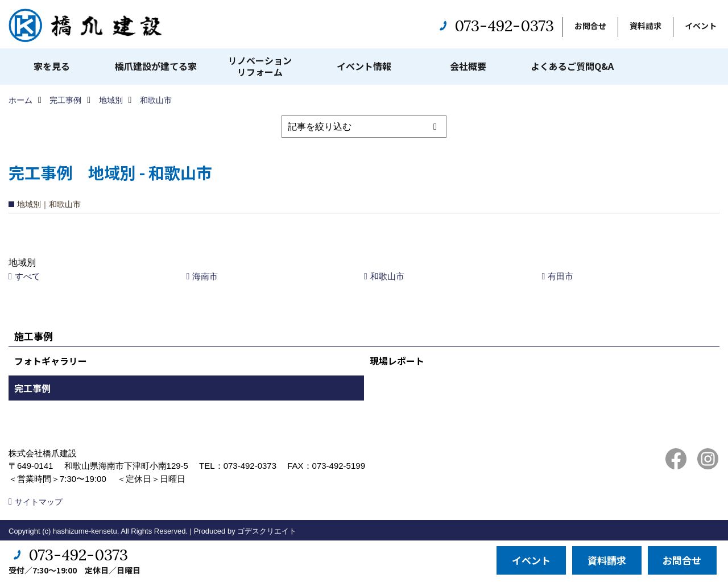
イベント (701, 26)
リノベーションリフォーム (260, 66)
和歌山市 (387, 276)
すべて (28, 276)
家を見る (52, 66)
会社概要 (468, 66)
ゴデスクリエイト (267, 531)
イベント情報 (364, 66)
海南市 (205, 276)
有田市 (561, 276)
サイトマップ (39, 502)
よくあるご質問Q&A (572, 66)
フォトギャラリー (51, 361)
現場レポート (397, 361)
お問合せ (590, 26)
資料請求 (646, 26)
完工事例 (32, 388)
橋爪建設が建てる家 (156, 66)
